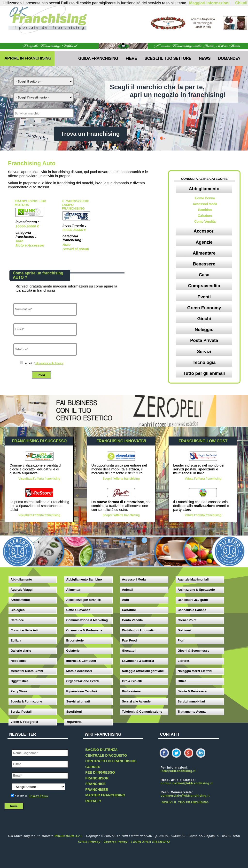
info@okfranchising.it (178, 771)
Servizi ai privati (76, 249)
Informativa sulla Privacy (49, 363)
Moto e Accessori (30, 245)
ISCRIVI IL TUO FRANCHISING (185, 802)
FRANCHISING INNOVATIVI (121, 441)
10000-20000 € (27, 226)
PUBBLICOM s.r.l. (69, 836)
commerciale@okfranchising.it (185, 796)
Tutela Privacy (89, 842)
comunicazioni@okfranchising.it (187, 783)
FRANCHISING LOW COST (203, 441)
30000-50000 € (74, 230)
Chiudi (241, 3)
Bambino (205, 210)
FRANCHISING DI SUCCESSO (39, 441)
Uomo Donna (205, 198)
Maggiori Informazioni (209, 3)
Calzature (205, 216)
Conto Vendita (205, 221)
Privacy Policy (39, 796)
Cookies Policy (116, 842)
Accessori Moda (205, 204)
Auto (19, 241)
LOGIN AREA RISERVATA (151, 842)
